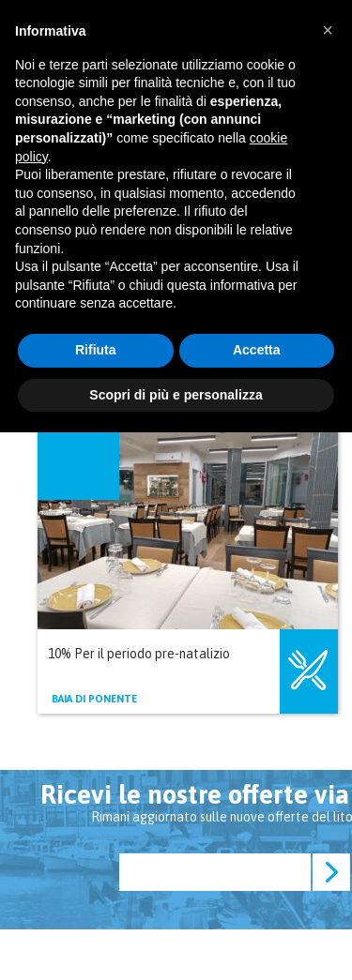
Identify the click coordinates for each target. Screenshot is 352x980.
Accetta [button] (257, 350)
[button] (328, 30)
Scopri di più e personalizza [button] (176, 395)
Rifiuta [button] (96, 350)
